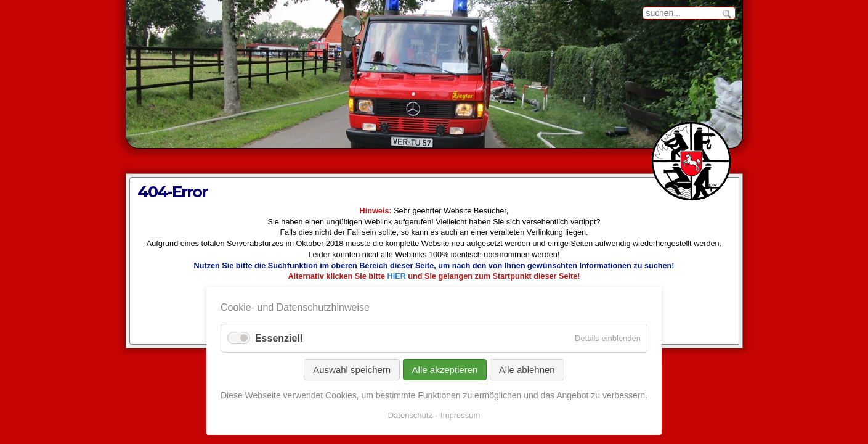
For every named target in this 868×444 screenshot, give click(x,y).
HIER (397, 276)
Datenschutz (410, 415)
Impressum (460, 415)
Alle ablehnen (527, 370)
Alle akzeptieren (445, 370)
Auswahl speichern (352, 370)
